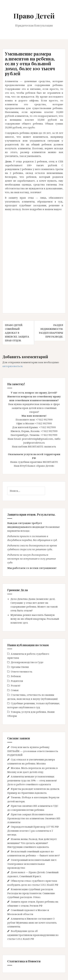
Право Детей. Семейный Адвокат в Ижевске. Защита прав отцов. (17, 333)
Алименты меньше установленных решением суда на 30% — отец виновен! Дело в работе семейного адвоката (32, 780)
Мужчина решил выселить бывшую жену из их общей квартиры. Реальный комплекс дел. (35, 619)
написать (50, 446)
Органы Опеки (20, 667)
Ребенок (16, 676)
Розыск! (16, 685)
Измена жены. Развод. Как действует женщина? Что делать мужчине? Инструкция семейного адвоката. (32, 843)
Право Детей (34, 16)
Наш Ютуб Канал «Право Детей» (34, 466)
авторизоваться (12, 366)
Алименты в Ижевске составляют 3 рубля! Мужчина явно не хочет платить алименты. (32, 922)
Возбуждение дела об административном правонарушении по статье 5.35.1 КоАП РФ (33, 935)
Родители (17, 681)
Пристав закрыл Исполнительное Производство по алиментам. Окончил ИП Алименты (34, 818)
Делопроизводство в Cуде (27, 662)
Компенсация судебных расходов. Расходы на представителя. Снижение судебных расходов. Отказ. (31, 893)
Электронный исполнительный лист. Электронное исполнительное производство (32, 864)
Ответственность (22, 672)
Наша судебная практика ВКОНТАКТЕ (34, 462)
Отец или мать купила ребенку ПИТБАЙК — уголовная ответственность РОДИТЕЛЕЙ (33, 751)
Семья (15, 690)
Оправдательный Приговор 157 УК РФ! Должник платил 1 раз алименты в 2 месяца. (33, 831)
